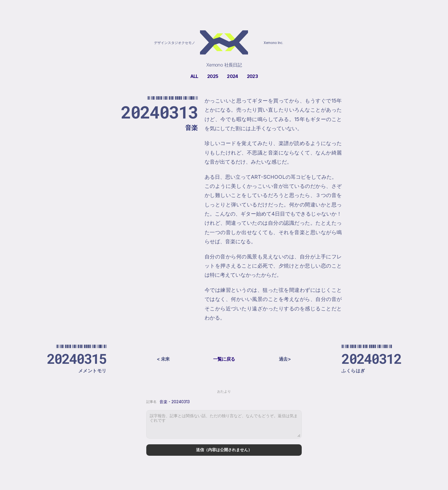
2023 (252, 76)
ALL (194, 76)
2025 (213, 76)
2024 (232, 76)
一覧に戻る (224, 359)
